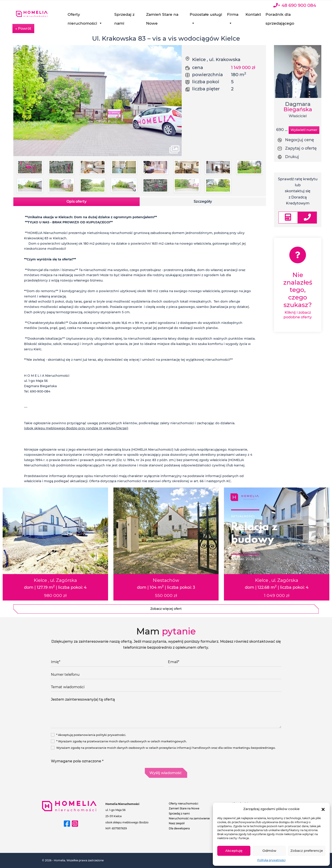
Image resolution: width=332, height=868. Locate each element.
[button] (323, 809)
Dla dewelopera (179, 828)
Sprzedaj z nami (145, 15)
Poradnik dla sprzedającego (286, 15)
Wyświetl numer (304, 130)
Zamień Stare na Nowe (179, 15)
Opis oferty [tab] (76, 201)
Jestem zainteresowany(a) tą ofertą (166, 712)
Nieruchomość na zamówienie (189, 818)
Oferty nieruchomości (111, 15)
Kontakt (259, 14)
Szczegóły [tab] (203, 201)
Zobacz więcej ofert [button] (166, 609)
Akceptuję (234, 851)
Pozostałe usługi (211, 15)
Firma (241, 15)
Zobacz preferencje (307, 851)
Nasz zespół (177, 823)
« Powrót (23, 29)
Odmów (269, 851)
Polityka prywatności (271, 860)
